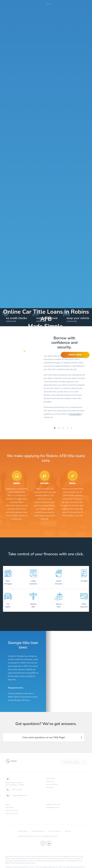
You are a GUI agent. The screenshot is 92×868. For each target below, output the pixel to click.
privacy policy (75, 414)
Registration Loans (53, 802)
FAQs (7, 799)
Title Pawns (9, 802)
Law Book (50, 782)
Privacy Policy (23, 826)
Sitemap (68, 826)
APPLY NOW (75, 355)
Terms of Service (55, 826)
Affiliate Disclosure (38, 826)
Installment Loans (12, 805)
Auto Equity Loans (12, 808)
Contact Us (50, 776)
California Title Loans (53, 799)
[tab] (55, 428)
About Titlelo (51, 773)
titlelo (48, 4)
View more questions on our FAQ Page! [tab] (44, 732)
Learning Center (52, 779)
